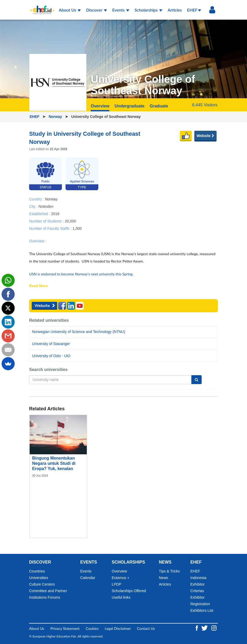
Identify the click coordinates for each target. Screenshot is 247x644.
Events (121, 10)
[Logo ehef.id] (41, 7)
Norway (56, 117)
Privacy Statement (65, 628)
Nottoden (46, 206)
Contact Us (146, 628)
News (163, 578)
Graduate (159, 106)
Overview (100, 106)
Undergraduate (130, 106)
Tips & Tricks (169, 571)
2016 (55, 214)
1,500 (77, 228)
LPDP (117, 584)
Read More (39, 286)
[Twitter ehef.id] (205, 627)
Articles (175, 10)
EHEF (194, 10)
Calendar (88, 578)
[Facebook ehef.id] (197, 627)
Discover (96, 10)
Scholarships (148, 10)
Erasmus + (120, 578)
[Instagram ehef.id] (214, 627)
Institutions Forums (45, 597)
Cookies (92, 628)
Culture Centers (42, 584)
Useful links (121, 597)
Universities (39, 578)
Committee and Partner (48, 591)
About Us (70, 10)
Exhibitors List (202, 610)
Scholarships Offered (129, 591)
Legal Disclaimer (118, 628)
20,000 (70, 221)
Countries (37, 571)
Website (205, 136)
